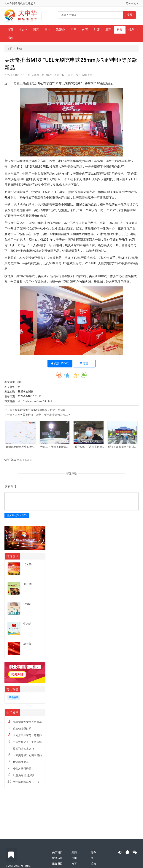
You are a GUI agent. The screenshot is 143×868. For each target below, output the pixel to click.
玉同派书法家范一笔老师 (27, 735)
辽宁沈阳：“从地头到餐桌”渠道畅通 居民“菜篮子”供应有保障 (89, 447)
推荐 (74, 864)
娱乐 (131, 30)
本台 (23, 30)
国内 (47, 30)
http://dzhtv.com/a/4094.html (35, 401)
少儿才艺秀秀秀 (22, 769)
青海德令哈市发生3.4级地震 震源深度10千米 (21, 447)
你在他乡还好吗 (22, 729)
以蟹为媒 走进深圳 (24, 775)
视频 (10, 38)
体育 (85, 30)
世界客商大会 (21, 762)
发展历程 (57, 858)
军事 (74, 30)
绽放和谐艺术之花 (23, 749)
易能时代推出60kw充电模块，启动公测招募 (40, 410)
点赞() (60, 363)
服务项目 (57, 864)
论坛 (93, 864)
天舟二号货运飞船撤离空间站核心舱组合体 (55, 447)
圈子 (93, 858)
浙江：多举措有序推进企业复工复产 (123, 447)
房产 (108, 30)
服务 (93, 852)
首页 (10, 30)
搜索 (129, 15)
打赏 (84, 363)
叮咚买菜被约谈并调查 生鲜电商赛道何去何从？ (43, 415)
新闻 (74, 852)
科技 (120, 30)
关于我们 (57, 852)
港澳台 (61, 30)
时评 (97, 30)
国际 (36, 30)
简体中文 (132, 3)
